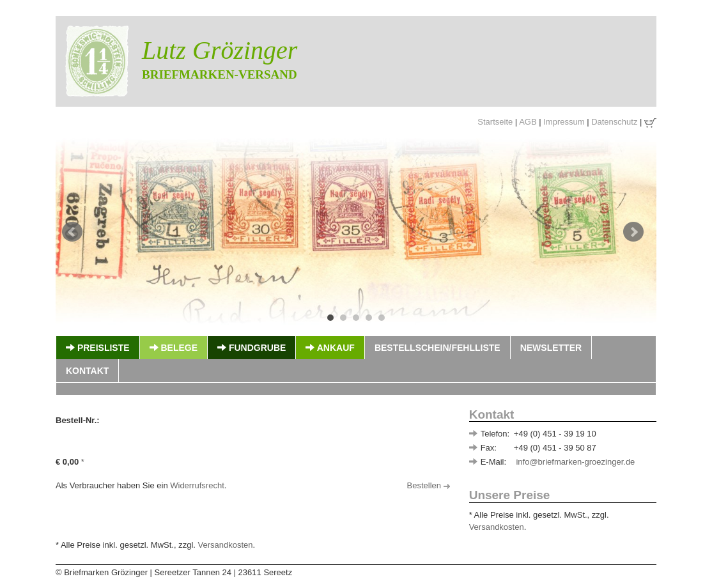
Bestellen (429, 485)
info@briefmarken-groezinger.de (575, 462)
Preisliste (98, 348)
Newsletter (551, 348)
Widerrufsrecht (197, 485)
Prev (72, 232)
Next (633, 232)
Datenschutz (614, 122)
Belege (174, 348)
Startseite (495, 122)
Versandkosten (497, 527)
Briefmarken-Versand (220, 74)
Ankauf (330, 348)
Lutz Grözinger (220, 50)
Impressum (564, 122)
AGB (528, 122)
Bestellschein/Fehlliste (437, 348)
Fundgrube (252, 348)
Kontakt (87, 371)
